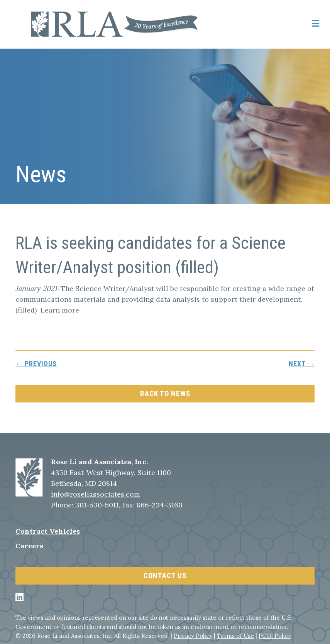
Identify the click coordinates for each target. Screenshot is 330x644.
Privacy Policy (193, 636)
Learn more (60, 310)
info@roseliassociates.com (96, 494)
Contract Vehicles (48, 531)
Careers (29, 546)
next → (302, 364)
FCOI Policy (275, 636)
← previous (36, 364)
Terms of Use (235, 636)
